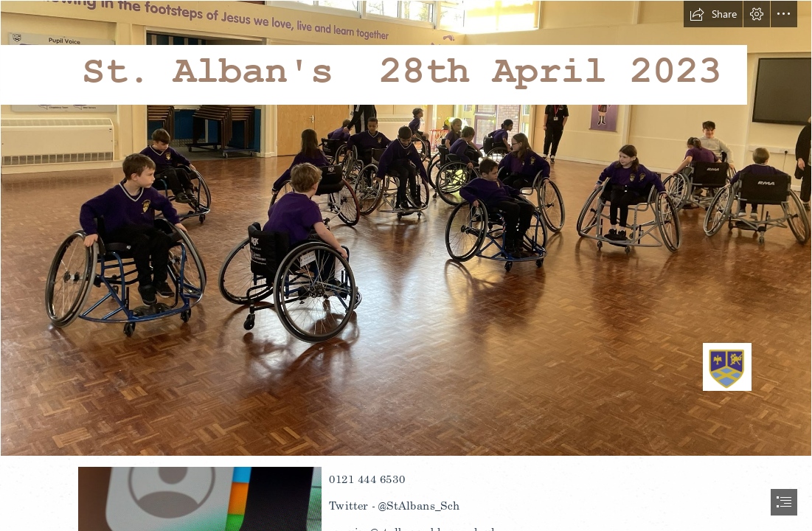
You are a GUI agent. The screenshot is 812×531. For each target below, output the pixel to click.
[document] (406, 265)
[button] (713, 14)
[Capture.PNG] (406, 228)
